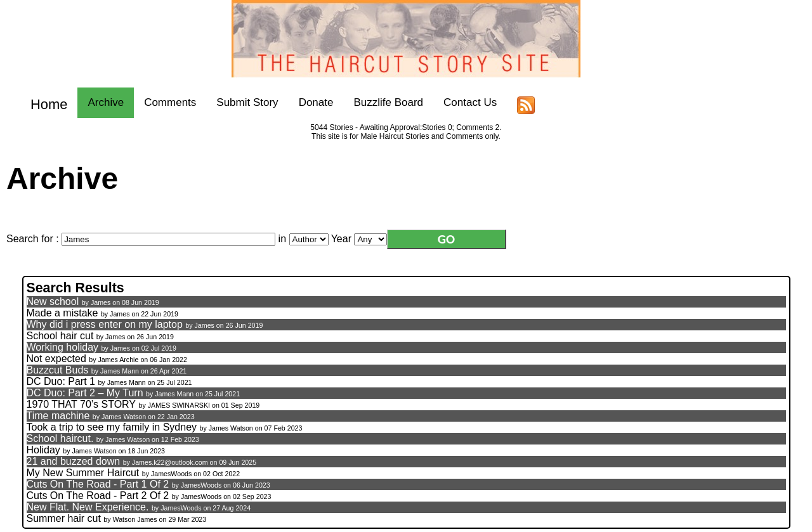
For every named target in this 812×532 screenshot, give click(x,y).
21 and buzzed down (74, 461)
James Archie (118, 360)
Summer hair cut (65, 518)
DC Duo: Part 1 (61, 381)
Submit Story (239, 102)
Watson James (136, 519)
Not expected (56, 359)
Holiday (43, 450)
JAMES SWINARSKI (179, 405)
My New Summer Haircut (83, 473)
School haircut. (60, 438)
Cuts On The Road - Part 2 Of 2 (98, 496)
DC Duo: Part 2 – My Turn (85, 393)
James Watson (124, 417)
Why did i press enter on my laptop (105, 324)
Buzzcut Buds (58, 370)
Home (45, 102)
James (101, 302)
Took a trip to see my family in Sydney (113, 427)
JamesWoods (171, 474)
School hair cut (60, 336)
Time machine (58, 416)
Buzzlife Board (380, 102)
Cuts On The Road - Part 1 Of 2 (98, 484)
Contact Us (462, 102)
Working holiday (64, 347)
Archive (97, 102)
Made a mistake (62, 313)
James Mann (120, 371)
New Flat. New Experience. (88, 507)
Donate (308, 102)
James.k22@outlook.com (170, 462)
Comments (162, 102)
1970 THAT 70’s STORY (82, 404)
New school (53, 302)
